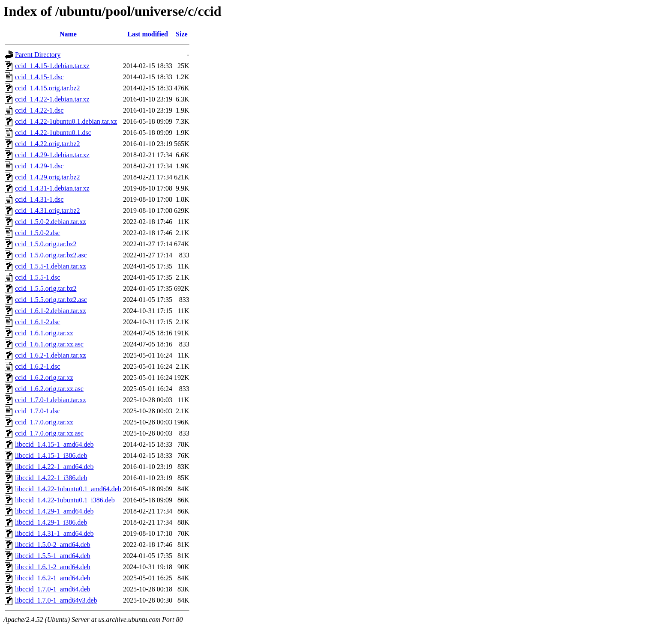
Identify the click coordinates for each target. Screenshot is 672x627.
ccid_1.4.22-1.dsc (39, 110)
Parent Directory (38, 55)
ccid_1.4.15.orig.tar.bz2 (48, 88)
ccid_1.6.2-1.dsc (37, 366)
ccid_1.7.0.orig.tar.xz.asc (49, 433)
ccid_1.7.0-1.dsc (37, 411)
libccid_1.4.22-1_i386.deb (51, 478)
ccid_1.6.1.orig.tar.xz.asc (49, 344)
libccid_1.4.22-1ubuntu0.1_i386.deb (65, 500)
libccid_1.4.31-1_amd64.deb (54, 533)
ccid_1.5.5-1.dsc (37, 277)
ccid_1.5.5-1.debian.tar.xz (51, 266)
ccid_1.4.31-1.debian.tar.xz (52, 188)
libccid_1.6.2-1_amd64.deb (53, 578)
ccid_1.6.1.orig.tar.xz (44, 333)
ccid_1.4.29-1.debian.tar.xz (52, 155)
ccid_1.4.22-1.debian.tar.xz (52, 99)
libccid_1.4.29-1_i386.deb (51, 522)
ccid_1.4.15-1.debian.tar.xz (52, 66)
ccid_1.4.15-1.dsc (39, 77)
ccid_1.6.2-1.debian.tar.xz (51, 355)
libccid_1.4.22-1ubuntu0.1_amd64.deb (68, 489)
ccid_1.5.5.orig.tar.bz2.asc (51, 300)
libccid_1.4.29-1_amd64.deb (54, 511)
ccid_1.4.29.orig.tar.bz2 (48, 177)
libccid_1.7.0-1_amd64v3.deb (56, 600)
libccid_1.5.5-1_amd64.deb (53, 556)
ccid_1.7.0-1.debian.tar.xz (51, 400)
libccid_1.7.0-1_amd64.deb (53, 589)
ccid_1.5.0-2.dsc (37, 233)
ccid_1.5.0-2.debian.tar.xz (51, 222)
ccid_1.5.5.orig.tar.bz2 (46, 288)
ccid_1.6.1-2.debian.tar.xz (51, 311)
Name (68, 34)
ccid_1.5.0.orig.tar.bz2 (46, 244)
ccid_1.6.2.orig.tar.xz (44, 378)
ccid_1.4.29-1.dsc (39, 166)
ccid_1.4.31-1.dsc (39, 199)
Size (182, 34)
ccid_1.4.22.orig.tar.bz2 (48, 144)
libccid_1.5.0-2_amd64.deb (53, 545)
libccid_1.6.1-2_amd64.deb (53, 567)
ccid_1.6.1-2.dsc (37, 322)
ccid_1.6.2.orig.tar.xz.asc (49, 389)
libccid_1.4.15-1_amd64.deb (54, 444)
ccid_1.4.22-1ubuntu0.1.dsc (53, 133)
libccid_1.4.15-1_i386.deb (51, 455)
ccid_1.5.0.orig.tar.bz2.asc (51, 255)
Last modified (148, 34)
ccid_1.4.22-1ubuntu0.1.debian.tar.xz (66, 121)
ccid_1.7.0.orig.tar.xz (44, 422)
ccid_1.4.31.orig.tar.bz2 (48, 210)
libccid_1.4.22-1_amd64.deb (54, 467)
